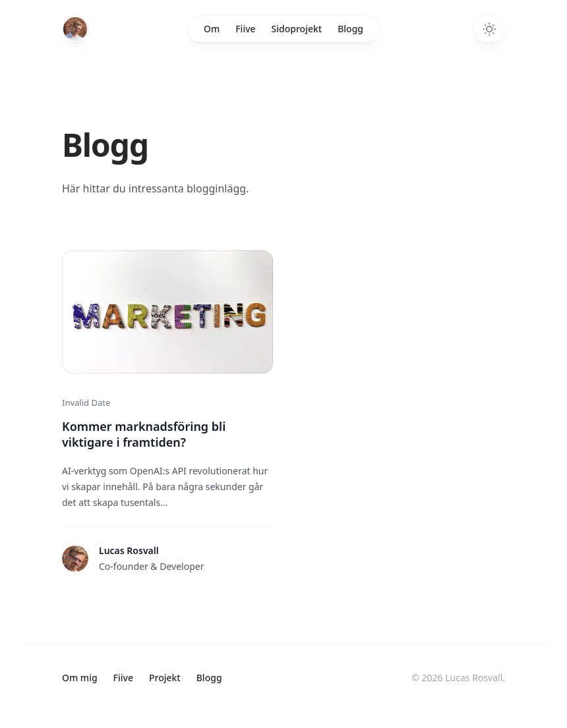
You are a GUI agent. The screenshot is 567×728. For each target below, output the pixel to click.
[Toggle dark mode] (489, 29)
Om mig (80, 678)
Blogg (350, 29)
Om (212, 29)
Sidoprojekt (297, 29)
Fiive (245, 29)
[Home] (75, 25)
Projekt (165, 678)
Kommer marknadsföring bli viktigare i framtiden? (144, 434)
